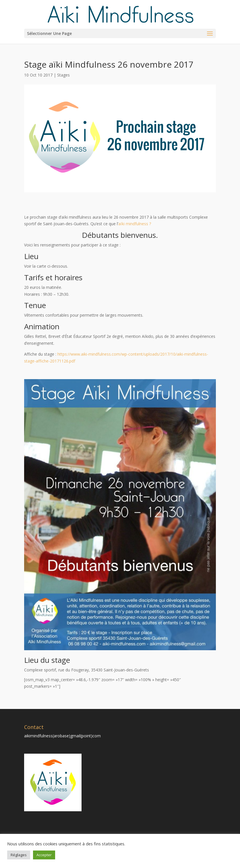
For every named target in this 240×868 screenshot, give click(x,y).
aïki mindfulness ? (135, 224)
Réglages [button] (19, 855)
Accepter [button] (44, 855)
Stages (63, 75)
